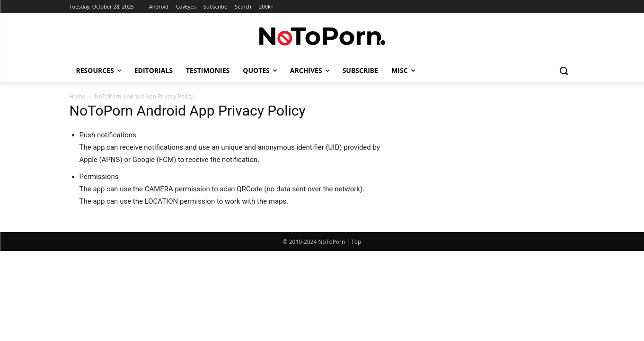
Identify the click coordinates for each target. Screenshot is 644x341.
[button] (564, 71)
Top (356, 242)
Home (78, 96)
